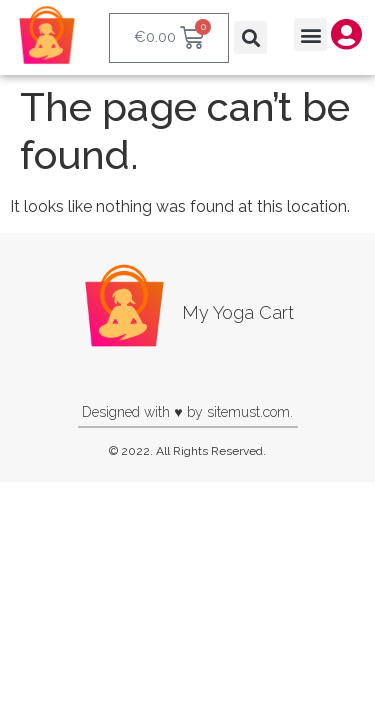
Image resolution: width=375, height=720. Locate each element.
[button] (250, 37)
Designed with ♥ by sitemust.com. (187, 412)
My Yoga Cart (238, 312)
